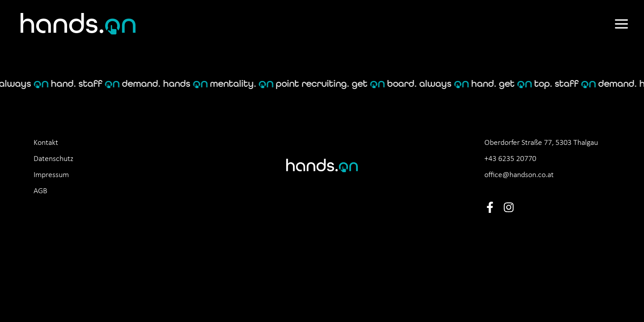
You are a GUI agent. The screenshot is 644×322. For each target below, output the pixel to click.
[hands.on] (78, 23)
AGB (40, 191)
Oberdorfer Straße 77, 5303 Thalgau (541, 143)
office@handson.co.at (519, 175)
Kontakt (46, 143)
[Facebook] (490, 207)
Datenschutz (53, 159)
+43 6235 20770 (510, 159)
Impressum (51, 175)
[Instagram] (509, 207)
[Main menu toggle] (621, 24)
